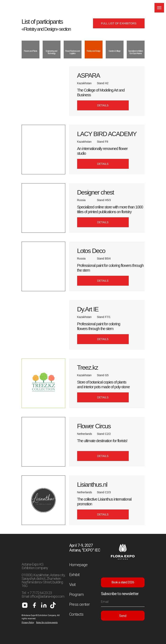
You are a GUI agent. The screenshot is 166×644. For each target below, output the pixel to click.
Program (76, 594)
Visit (72, 585)
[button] (103, 105)
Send (123, 616)
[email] (123, 602)
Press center (80, 604)
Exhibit (74, 575)
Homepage (78, 565)
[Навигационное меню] (159, 8)
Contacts (76, 614)
